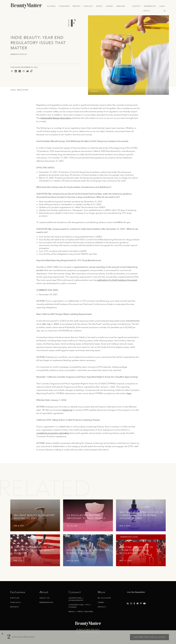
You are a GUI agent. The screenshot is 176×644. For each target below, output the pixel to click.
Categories (64, 6)
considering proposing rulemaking (53, 433)
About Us (45, 598)
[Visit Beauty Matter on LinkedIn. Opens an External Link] (128, 604)
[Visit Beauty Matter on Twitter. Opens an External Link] (138, 604)
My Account (104, 598)
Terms (101, 602)
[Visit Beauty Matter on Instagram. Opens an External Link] (131, 604)
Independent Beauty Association (56, 118)
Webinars (121, 6)
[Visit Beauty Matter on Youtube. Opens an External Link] (144, 604)
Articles (15, 598)
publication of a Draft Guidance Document (117, 280)
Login (162, 6)
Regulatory (23, 90)
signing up (67, 410)
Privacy (102, 607)
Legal (13, 90)
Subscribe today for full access (149, 637)
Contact (136, 6)
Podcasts (88, 6)
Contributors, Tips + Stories (80, 606)
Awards (109, 6)
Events (99, 6)
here (129, 393)
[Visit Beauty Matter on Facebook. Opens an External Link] (134, 604)
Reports (77, 6)
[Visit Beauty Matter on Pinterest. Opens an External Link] (141, 604)
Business (51, 6)
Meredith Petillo (19, 54)
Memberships (150, 6)
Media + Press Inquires (81, 612)
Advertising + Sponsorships (76, 599)
